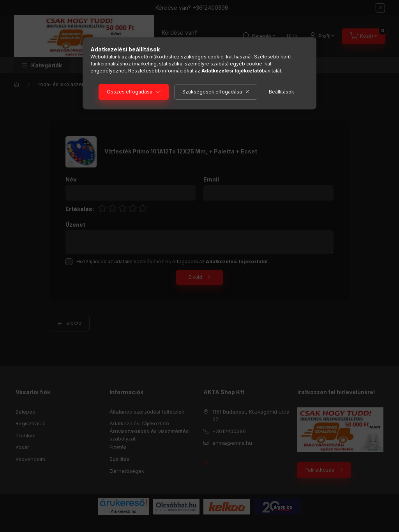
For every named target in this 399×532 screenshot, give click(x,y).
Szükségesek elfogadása (212, 92)
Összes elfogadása (130, 92)
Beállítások (282, 92)
